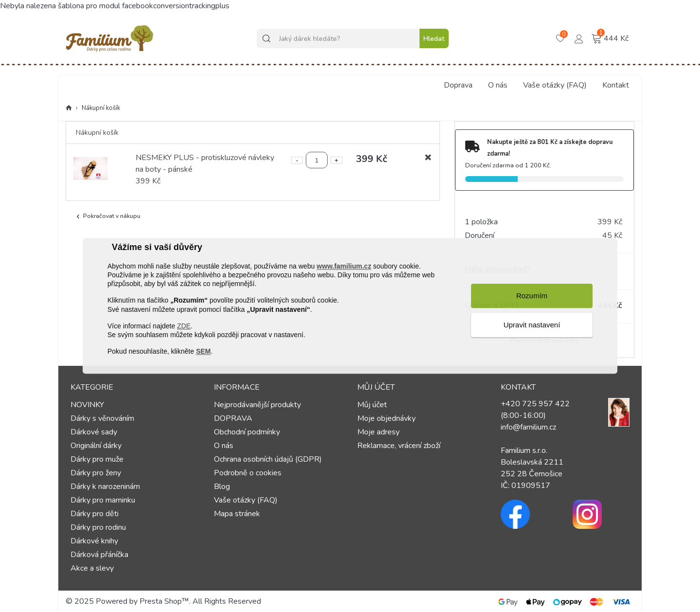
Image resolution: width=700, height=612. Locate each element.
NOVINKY (87, 405)
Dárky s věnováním (102, 418)
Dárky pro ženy (96, 473)
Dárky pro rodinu (98, 527)
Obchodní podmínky (247, 432)
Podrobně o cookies (248, 473)
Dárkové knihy (94, 541)
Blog (222, 486)
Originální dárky (96, 446)
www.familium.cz (344, 266)
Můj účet (372, 405)
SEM (203, 351)
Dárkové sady (94, 432)
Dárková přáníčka (99, 555)
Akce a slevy (92, 568)
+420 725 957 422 (535, 404)
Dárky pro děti (95, 514)
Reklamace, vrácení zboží (399, 446)
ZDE (184, 326)
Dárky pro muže (97, 459)
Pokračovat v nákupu (107, 216)
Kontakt (616, 85)
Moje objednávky (386, 418)
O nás (498, 85)
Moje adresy (378, 432)
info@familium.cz (528, 427)
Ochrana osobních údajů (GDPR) (268, 459)
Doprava (458, 85)
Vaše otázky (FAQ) (555, 85)
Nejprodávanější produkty (257, 405)
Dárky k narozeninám (105, 486)
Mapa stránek (237, 514)
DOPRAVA (233, 418)
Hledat (434, 39)
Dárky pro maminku (103, 500)
